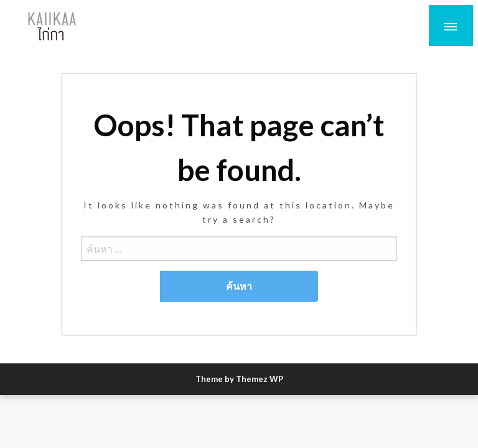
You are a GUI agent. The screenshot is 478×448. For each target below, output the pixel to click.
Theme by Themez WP (239, 379)
